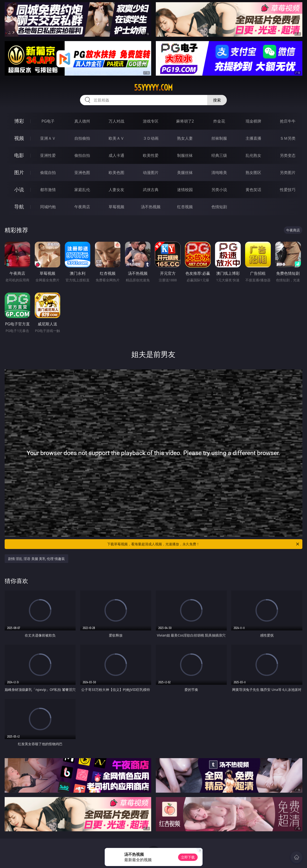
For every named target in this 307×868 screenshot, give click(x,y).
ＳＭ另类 (288, 138)
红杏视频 (185, 207)
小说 (19, 189)
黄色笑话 (253, 190)
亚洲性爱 (48, 155)
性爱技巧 (288, 190)
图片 (19, 172)
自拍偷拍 (82, 138)
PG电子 (48, 121)
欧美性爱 (151, 155)
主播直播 (253, 138)
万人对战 (116, 121)
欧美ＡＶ (116, 138)
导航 (19, 207)
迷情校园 (185, 190)
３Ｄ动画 (151, 138)
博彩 (19, 121)
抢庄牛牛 (288, 121)
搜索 (217, 100)
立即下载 (188, 857)
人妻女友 (116, 190)
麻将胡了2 (185, 121)
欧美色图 (116, 172)
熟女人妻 (185, 138)
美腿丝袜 (185, 172)
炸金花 (219, 121)
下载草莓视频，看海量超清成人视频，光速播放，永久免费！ (204, 544)
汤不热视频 (151, 207)
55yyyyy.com (153, 88)
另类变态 (288, 155)
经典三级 (219, 155)
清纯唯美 (219, 172)
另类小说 (219, 190)
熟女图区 (253, 172)
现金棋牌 (253, 121)
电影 (19, 155)
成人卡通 (116, 155)
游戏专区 (151, 121)
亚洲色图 (82, 172)
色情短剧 (219, 207)
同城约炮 (48, 207)
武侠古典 (151, 190)
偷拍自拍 (82, 155)
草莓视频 (116, 207)
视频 (19, 138)
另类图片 (288, 172)
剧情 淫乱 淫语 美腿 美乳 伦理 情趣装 (36, 559)
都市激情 (48, 190)
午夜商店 (82, 207)
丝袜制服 (219, 138)
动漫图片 (151, 172)
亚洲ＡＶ (48, 138)
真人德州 (82, 121)
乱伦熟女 (253, 155)
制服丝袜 (185, 155)
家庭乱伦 (82, 190)
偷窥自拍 (48, 172)
